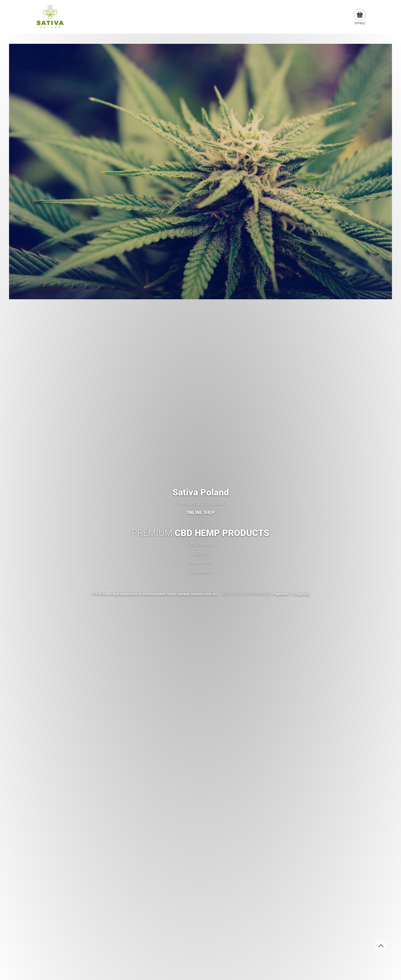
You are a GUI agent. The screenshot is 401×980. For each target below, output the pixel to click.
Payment (281, 594)
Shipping (301, 594)
